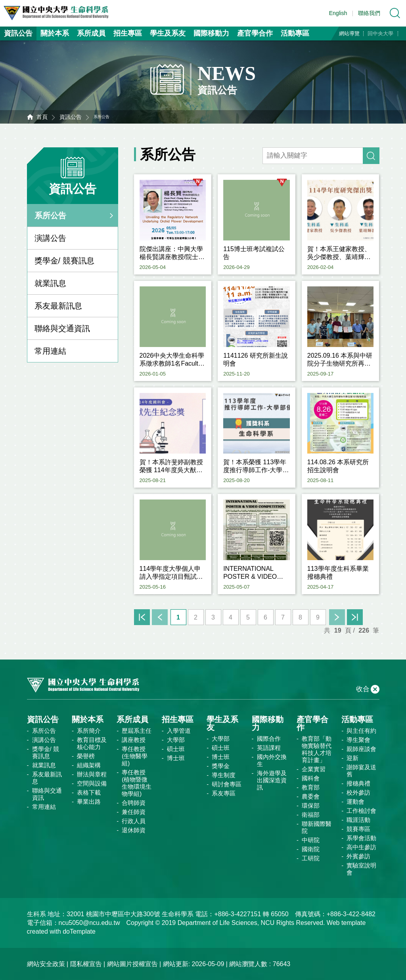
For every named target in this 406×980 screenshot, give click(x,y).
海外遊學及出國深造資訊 (272, 780)
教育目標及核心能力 (92, 743)
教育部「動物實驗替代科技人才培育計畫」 (317, 749)
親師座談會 (361, 749)
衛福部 (311, 815)
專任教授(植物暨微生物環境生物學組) (137, 783)
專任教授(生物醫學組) (135, 756)
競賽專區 (358, 829)
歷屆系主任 (137, 731)
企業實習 (314, 769)
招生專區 (128, 33)
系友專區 (224, 793)
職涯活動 (358, 820)
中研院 (311, 840)
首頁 (42, 117)
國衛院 (311, 849)
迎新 (352, 758)
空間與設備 (92, 783)
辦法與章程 (92, 774)
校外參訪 (358, 792)
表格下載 (89, 792)
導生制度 (224, 775)
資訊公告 (18, 33)
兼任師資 (134, 812)
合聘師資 (134, 803)
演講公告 (50, 238)
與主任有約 (361, 731)
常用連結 (50, 351)
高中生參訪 (361, 847)
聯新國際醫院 (317, 827)
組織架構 (89, 765)
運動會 (355, 802)
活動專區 (295, 33)
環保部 (311, 806)
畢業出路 (89, 802)
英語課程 (269, 748)
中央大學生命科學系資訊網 (60, 13)
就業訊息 (50, 283)
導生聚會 (358, 740)
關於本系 (55, 33)
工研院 (311, 858)
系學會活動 (361, 838)
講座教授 (134, 740)
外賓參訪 (358, 856)
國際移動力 (211, 33)
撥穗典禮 (358, 783)
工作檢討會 (361, 811)
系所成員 (91, 33)
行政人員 (134, 821)
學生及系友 (168, 33)
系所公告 (50, 215)
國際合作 (269, 739)
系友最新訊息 (58, 306)
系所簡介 (89, 731)
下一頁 (337, 617)
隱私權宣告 (86, 964)
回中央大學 (380, 33)
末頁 (355, 617)
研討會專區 (227, 784)
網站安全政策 (46, 964)
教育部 (311, 787)
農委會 (311, 796)
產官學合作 (255, 33)
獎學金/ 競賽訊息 (64, 261)
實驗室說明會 (361, 869)
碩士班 (176, 749)
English (338, 13)
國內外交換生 (272, 760)
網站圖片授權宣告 (132, 964)
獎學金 (221, 766)
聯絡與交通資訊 (62, 328)
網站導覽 (349, 33)
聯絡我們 (369, 13)
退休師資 (134, 830)
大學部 (176, 740)
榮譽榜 (86, 756)
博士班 (176, 758)
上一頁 (160, 617)
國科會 (311, 778)
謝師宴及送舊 (361, 771)
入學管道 (179, 731)
